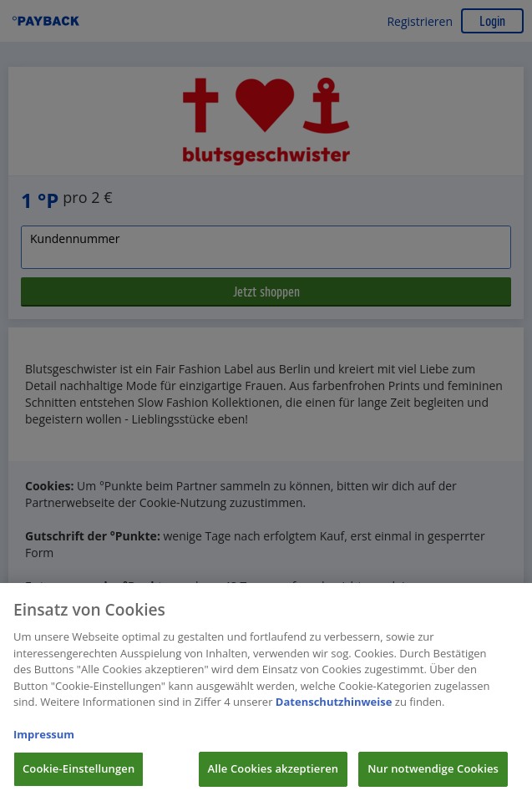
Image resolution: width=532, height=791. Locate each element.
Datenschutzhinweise (334, 707)
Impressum (44, 739)
